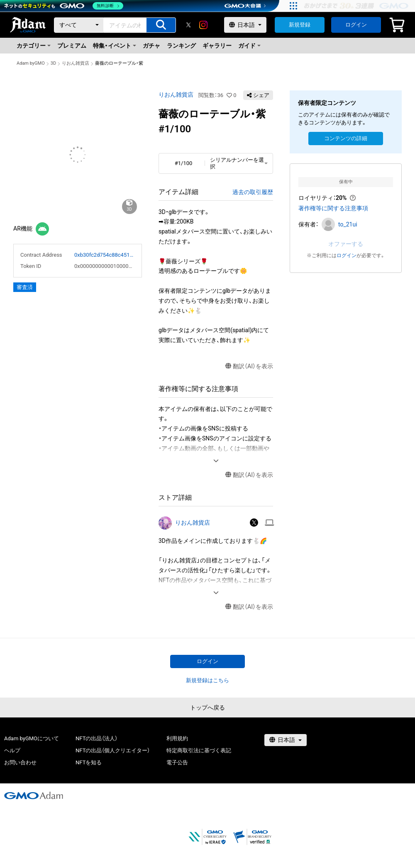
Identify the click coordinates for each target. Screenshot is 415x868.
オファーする (346, 244)
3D (53, 63)
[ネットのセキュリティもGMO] (64, 6)
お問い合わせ (20, 762)
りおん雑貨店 (76, 63)
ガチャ (151, 46)
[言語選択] (245, 25)
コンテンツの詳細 (346, 138)
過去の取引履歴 (253, 192)
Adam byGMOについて (32, 738)
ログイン (356, 25)
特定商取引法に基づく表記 (199, 750)
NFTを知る (89, 762)
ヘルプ (12, 750)
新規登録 (300, 25)
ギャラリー (217, 46)
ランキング (181, 46)
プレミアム (72, 46)
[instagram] (203, 25)
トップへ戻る (207, 708)
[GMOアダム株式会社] (34, 795)
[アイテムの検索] (161, 25)
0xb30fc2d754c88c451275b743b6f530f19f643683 (105, 255)
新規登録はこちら (207, 680)
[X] (188, 25)
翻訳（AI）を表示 (249, 366)
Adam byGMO (31, 63)
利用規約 (177, 738)
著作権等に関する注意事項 (333, 208)
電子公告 (177, 762)
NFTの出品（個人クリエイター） (113, 750)
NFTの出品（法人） (96, 738)
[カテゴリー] (79, 25)
